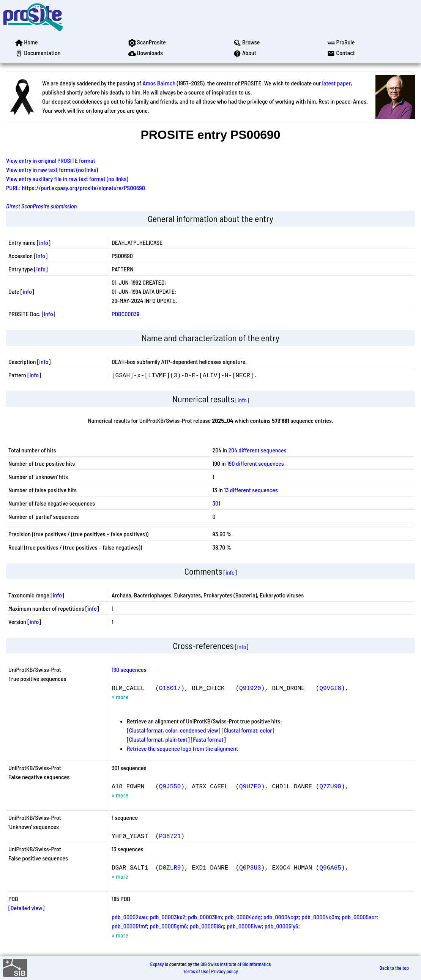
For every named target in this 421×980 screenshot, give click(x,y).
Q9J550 (170, 786)
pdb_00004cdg (243, 917)
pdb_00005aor (359, 917)
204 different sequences (257, 450)
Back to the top (394, 968)
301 (216, 503)
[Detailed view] (26, 908)
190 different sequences (255, 463)
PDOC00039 (125, 314)
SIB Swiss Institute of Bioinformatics (236, 964)
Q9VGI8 (330, 688)
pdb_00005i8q (207, 926)
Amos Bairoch (159, 83)
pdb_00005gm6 (168, 926)
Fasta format (208, 739)
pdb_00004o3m (320, 917)
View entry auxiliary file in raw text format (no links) (67, 179)
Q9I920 (250, 688)
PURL (13, 188)
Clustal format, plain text (158, 739)
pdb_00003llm (205, 917)
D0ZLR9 (170, 867)
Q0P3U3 (250, 867)
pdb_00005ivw (244, 926)
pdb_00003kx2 (168, 917)
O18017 (170, 688)
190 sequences (129, 669)
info (44, 242)
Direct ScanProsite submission (41, 206)
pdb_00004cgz (281, 917)
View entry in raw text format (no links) (52, 169)
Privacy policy (224, 971)
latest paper (337, 83)
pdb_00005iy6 (281, 926)
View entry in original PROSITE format (51, 160)
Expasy (157, 964)
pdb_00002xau (129, 917)
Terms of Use (196, 971)
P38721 (170, 836)
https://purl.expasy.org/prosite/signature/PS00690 (84, 188)
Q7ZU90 (330, 786)
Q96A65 (330, 867)
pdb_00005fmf (129, 926)
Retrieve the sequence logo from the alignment (182, 748)
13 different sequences (251, 490)
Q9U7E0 (250, 786)
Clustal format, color (248, 730)
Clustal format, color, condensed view (174, 730)
